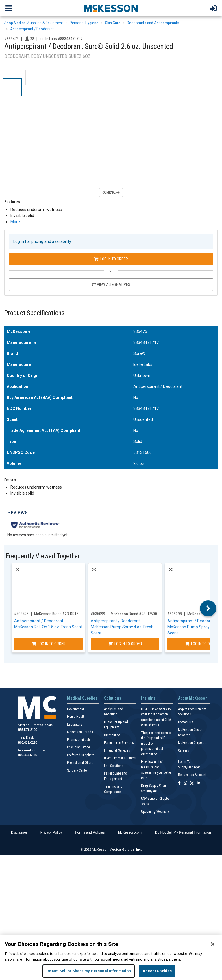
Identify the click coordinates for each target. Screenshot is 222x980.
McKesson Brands (80, 732)
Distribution (112, 735)
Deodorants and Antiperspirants (153, 23)
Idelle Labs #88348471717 (61, 39)
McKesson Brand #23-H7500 (134, 614)
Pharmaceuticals (79, 740)
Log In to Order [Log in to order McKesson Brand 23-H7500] (125, 644)
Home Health (76, 717)
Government (75, 709)
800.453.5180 (27, 755)
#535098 (175, 614)
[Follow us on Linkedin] (199, 783)
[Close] (213, 944)
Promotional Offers (80, 763)
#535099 (98, 614)
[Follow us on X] (192, 783)
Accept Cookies (157, 971)
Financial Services (117, 750)
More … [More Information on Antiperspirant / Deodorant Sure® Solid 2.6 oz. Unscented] (17, 222)
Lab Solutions (114, 766)
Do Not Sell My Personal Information (183, 832)
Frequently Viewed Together (43, 556)
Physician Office (78, 747)
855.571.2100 (27, 730)
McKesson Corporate (193, 743)
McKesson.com (130, 832)
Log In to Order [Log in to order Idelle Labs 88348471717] (111, 259)
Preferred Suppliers (81, 755)
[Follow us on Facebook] (179, 783)
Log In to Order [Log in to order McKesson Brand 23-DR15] (49, 644)
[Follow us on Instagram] (185, 783)
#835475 (12, 39)
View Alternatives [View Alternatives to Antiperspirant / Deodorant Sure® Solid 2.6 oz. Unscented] (111, 285)
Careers (184, 750)
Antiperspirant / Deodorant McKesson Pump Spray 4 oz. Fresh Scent (122, 627)
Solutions (113, 698)
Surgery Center (77, 770)
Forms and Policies (90, 832)
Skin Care (113, 23)
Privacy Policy (51, 832)
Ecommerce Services (119, 743)
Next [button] (208, 608)
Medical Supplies (82, 698)
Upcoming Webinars (155, 812)
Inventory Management (120, 758)
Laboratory (75, 724)
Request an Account (192, 775)
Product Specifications (34, 313)
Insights (148, 698)
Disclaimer (19, 832)
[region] (111, 957)
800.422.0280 (27, 743)
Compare (111, 192)
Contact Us (186, 722)
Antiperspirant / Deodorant (32, 29)
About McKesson (193, 698)
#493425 (21, 614)
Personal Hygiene (84, 23)
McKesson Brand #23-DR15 (56, 614)
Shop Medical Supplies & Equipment (34, 23)
